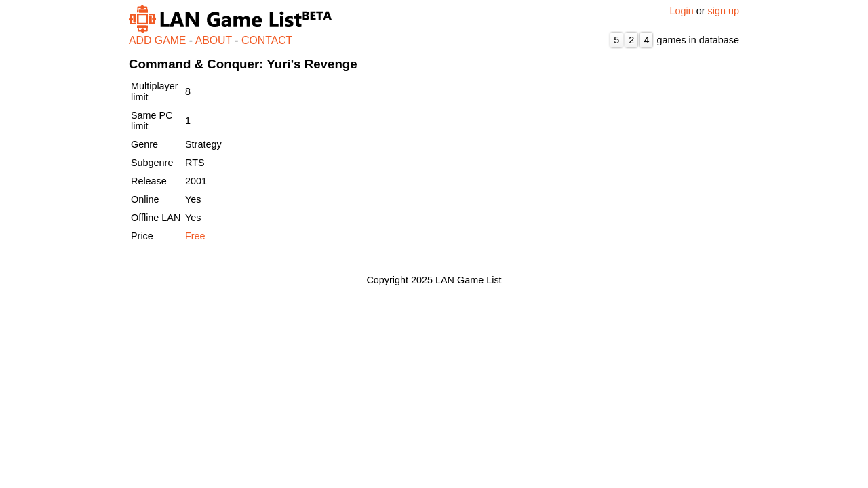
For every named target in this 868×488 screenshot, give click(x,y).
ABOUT (214, 40)
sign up (724, 11)
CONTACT (267, 40)
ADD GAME (157, 40)
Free (195, 236)
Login (682, 11)
